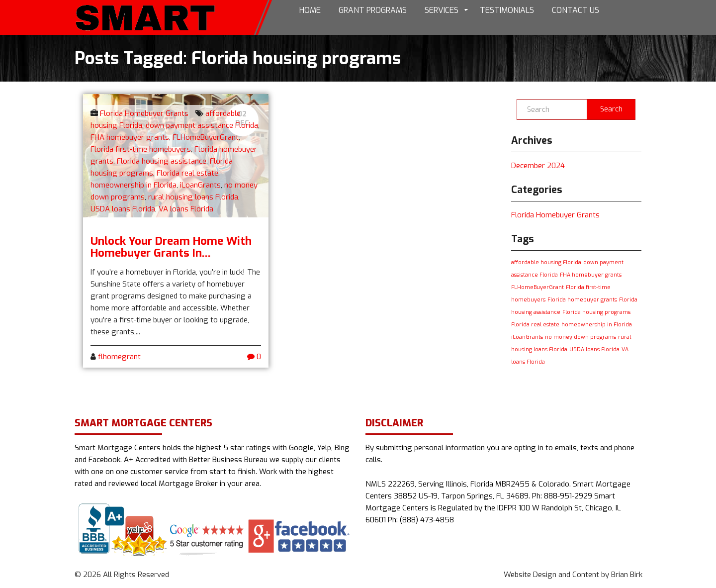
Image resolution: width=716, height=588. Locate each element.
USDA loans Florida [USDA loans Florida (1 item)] (594, 349)
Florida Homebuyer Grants (144, 113)
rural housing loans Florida (193, 197)
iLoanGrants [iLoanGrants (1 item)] (527, 337)
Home (310, 10)
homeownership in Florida (134, 185)
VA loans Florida (186, 209)
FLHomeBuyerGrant (206, 137)
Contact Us (576, 10)
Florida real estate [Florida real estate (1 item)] (535, 324)
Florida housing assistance (162, 161)
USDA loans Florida (123, 209)
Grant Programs (373, 10)
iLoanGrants (200, 185)
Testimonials (507, 10)
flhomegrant (119, 357)
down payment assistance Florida (202, 125)
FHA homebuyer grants (130, 137)
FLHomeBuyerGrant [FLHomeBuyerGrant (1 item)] (537, 287)
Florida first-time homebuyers (141, 149)
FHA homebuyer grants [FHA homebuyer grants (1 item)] (591, 275)
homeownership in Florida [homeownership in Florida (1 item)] (597, 324)
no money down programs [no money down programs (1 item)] (581, 337)
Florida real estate (187, 173)
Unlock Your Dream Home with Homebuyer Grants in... (171, 247)
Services (442, 10)
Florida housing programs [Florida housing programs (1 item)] (596, 312)
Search (611, 109)
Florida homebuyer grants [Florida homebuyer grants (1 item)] (582, 299)
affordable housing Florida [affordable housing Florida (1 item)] (546, 262)
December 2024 (538, 166)
